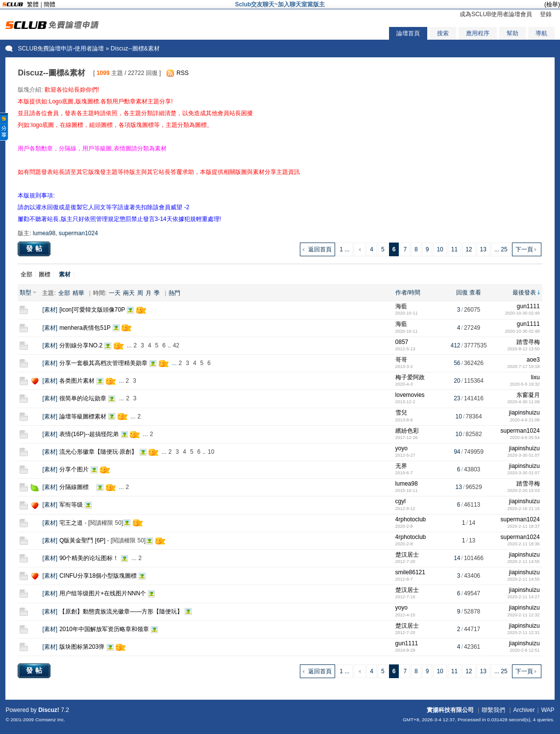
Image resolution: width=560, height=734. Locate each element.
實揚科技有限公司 (450, 710)
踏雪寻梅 (528, 342)
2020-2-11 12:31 (524, 633)
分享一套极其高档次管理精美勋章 (103, 363)
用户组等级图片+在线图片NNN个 (103, 593)
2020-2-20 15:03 (524, 490)
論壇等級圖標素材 (83, 416)
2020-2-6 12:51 (525, 650)
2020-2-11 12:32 (524, 615)
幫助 (512, 33)
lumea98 (44, 233)
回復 (462, 293)
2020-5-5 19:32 (525, 384)
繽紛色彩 (407, 431)
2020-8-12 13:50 (524, 349)
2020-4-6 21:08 (525, 420)
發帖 (35, 248)
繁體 (33, 4)
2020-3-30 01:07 (524, 455)
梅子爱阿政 (410, 377)
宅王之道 (71, 523)
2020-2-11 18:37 (524, 526)
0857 (402, 342)
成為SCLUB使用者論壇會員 (496, 14)
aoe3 (533, 360)
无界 (401, 466)
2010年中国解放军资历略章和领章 (104, 629)
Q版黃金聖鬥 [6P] (82, 540)
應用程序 (478, 33)
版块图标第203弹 (82, 647)
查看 (475, 293)
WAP (548, 710)
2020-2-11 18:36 (524, 544)
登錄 (546, 14)
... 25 (501, 249)
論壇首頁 (408, 33)
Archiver (524, 710)
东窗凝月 (528, 395)
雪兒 (401, 413)
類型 (25, 293)
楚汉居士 (407, 555)
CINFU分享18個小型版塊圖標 (98, 576)
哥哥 (401, 360)
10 (440, 249)
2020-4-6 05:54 (525, 438)
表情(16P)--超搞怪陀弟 (89, 434)
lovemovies (410, 395)
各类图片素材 (77, 381)
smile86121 (410, 572)
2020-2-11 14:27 (524, 597)
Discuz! (49, 710)
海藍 (401, 306)
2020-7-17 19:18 (524, 367)
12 (469, 249)
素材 (50, 310)
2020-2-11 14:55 (524, 562)
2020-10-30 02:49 (523, 313)
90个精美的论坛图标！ (89, 558)
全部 (26, 274)
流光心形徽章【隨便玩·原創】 (98, 452)
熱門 (174, 293)
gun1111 (528, 306)
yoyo (402, 448)
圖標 (45, 274)
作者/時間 (408, 293)
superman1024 (78, 233)
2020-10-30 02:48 (523, 331)
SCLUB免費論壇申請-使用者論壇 (61, 49)
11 (454, 249)
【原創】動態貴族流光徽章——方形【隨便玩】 (121, 612)
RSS (183, 73)
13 (483, 249)
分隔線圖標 (77, 487)
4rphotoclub (411, 519)
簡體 (49, 4)
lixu (536, 377)
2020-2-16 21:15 (524, 509)
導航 (541, 33)
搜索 (443, 33)
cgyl (401, 501)
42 (176, 345)
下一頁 (524, 249)
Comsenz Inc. (50, 720)
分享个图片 (74, 469)
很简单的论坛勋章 (83, 398)
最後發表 (524, 293)
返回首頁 (320, 249)
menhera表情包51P (85, 328)
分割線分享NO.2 (81, 345)
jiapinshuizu (524, 413)
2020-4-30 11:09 (524, 402)
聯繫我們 (493, 710)
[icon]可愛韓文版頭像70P (92, 310)
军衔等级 (71, 505)
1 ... (344, 249)
